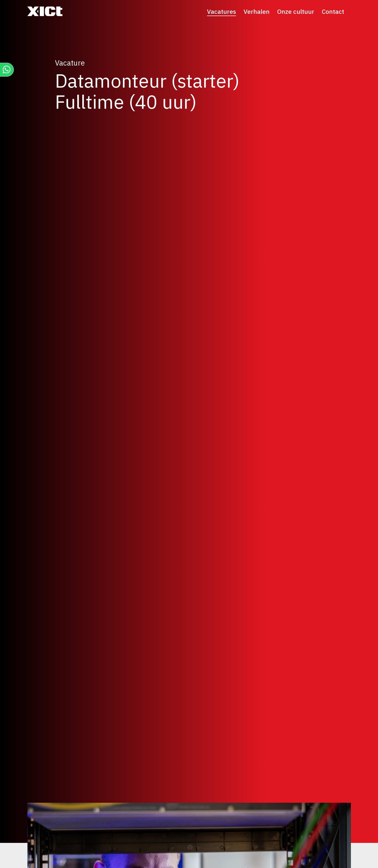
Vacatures (221, 11)
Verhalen (257, 11)
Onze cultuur (296, 11)
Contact (333, 11)
